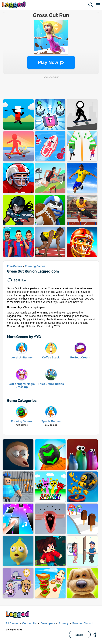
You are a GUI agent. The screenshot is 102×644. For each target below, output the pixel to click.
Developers (48, 623)
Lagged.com (18, 614)
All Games (12, 623)
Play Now (48, 62)
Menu (98, 5)
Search (91, 5)
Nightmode (95, 635)
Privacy (64, 623)
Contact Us (29, 623)
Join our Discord (83, 623)
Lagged (14, 5)
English (80, 635)
